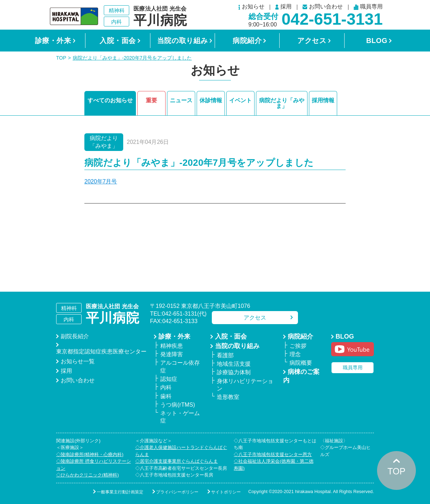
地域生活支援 (234, 364)
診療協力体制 (234, 372)
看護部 (225, 355)
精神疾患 (172, 346)
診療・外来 (53, 41)
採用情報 (323, 100)
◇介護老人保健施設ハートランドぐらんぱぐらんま (181, 451)
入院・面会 (118, 41)
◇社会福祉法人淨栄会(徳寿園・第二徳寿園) (273, 465)
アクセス (312, 41)
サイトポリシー (226, 492)
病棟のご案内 (301, 376)
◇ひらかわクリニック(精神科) (88, 475)
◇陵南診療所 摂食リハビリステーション (94, 465)
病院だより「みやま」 (282, 103)
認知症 (169, 379)
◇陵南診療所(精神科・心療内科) (90, 454)
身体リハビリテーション (245, 385)
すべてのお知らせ (110, 100)
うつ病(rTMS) (178, 405)
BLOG (377, 41)
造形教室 (228, 397)
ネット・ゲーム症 (180, 417)
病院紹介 (247, 41)
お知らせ (251, 7)
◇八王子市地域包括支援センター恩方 (273, 454)
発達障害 (172, 354)
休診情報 (211, 100)
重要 (151, 100)
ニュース (181, 100)
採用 (283, 7)
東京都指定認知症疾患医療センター (101, 351)
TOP (61, 58)
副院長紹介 (75, 336)
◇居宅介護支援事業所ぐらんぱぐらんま (177, 461)
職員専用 (368, 7)
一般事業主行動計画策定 (120, 492)
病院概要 (301, 363)
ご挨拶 (298, 346)
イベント (240, 100)
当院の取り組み (183, 41)
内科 (166, 387)
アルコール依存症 (180, 366)
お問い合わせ (323, 7)
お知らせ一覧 (78, 361)
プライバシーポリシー (177, 492)
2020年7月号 (101, 181)
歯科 (166, 396)
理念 (295, 354)
